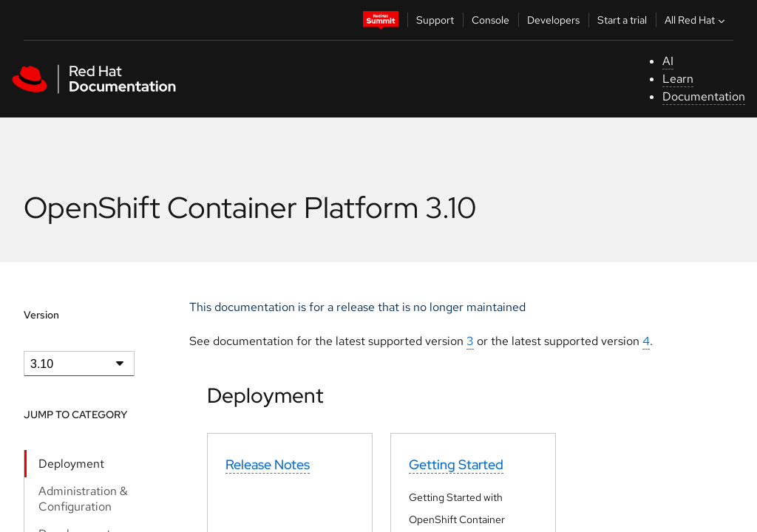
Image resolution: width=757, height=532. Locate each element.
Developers (553, 20)
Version (41, 315)
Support (435, 20)
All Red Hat (696, 20)
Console (490, 20)
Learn (678, 79)
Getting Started (456, 464)
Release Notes (268, 464)
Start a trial (622, 20)
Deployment (71, 464)
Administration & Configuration (83, 499)
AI (668, 61)
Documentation (704, 96)
